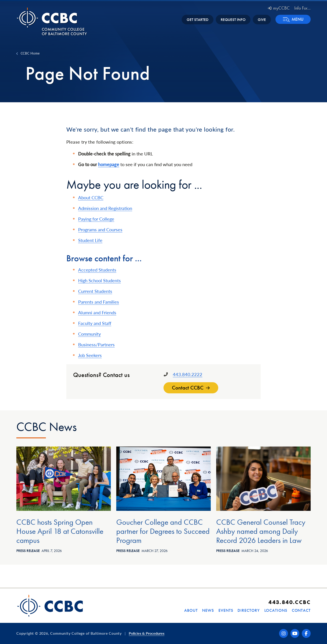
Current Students (95, 291)
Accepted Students (97, 270)
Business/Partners (96, 344)
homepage (109, 164)
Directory (249, 610)
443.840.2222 (188, 374)
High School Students (99, 280)
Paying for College (96, 219)
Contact (301, 610)
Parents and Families (99, 302)
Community (89, 334)
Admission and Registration (105, 208)
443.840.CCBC (290, 602)
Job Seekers (90, 355)
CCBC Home (30, 53)
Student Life (90, 240)
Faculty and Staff (95, 323)
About (191, 610)
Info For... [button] (302, 8)
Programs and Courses (100, 230)
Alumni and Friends (97, 312)
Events (226, 610)
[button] (293, 19)
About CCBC (91, 197)
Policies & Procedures (147, 633)
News (208, 610)
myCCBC (279, 8)
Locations (276, 610)
